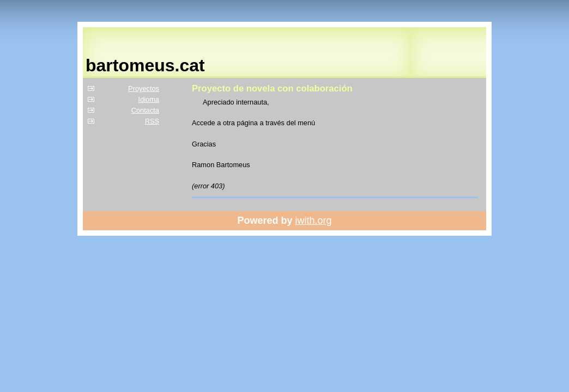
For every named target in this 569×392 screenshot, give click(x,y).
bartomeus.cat (145, 65)
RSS (152, 121)
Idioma (149, 99)
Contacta (145, 110)
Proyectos (144, 88)
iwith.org (314, 220)
